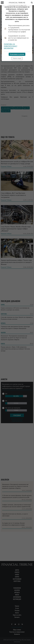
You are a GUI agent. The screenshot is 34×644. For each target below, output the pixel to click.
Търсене (32, 3)
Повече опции (17, 58)
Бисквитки (9, 48)
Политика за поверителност (11, 45)
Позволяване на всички (17, 54)
